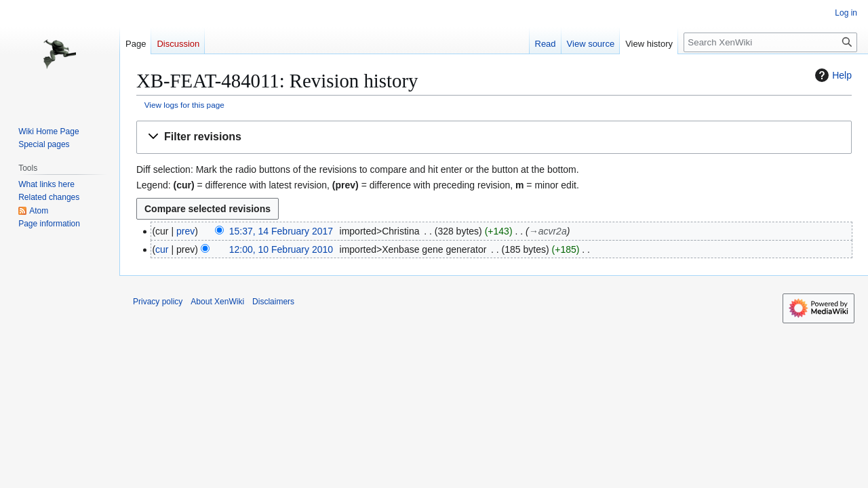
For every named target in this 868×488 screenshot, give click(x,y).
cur (162, 249)
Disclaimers (273, 302)
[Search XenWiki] (770, 42)
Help (832, 75)
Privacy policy (158, 302)
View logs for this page (184, 105)
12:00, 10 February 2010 (281, 249)
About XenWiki (217, 302)
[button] (494, 137)
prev (185, 231)
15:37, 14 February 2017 (281, 231)
